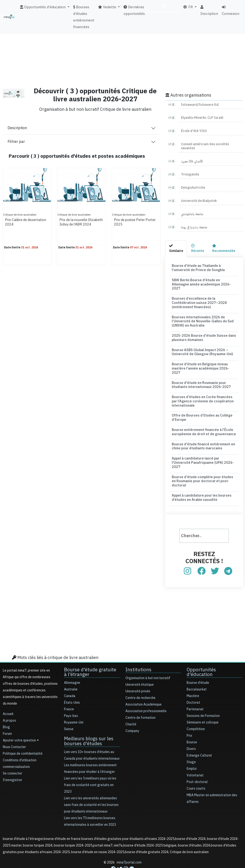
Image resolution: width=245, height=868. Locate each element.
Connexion (231, 11)
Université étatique (140, 668)
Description (17, 128)
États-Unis (72, 686)
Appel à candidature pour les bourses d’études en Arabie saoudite (200, 481)
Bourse (192, 726)
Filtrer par (16, 142)
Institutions (138, 653)
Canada (70, 679)
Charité (131, 708)
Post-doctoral (197, 765)
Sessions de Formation (203, 699)
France (69, 693)
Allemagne (72, 666)
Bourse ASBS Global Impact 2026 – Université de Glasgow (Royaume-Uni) (201, 345)
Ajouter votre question (19, 724)
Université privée (138, 675)
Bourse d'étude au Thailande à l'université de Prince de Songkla (197, 268)
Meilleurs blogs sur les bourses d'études (89, 724)
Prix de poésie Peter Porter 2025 (131, 222)
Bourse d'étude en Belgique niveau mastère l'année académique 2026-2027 (203, 358)
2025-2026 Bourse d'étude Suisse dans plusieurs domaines (202, 331)
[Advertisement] (123, 48)
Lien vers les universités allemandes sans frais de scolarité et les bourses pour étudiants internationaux (91, 788)
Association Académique (144, 688)
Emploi (192, 752)
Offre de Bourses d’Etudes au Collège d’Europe (201, 404)
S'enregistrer (13, 764)
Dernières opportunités (134, 10)
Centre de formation (140, 701)
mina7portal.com (129, 846)
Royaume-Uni (74, 706)
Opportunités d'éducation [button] (43, 7)
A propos (9, 704)
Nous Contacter (14, 730)
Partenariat (195, 693)
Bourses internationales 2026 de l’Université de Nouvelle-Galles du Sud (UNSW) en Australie (202, 315)
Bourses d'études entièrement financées (84, 17)
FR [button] (188, 7)
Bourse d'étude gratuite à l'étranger (90, 655)
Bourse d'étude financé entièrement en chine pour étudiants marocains (202, 432)
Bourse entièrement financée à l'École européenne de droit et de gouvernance (202, 418)
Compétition (196, 713)
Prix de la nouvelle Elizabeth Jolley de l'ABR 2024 (81, 224)
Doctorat (193, 686)
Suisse (69, 713)
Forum (7, 717)
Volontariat (195, 759)
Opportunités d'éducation (201, 655)
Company (132, 714)
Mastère (193, 679)
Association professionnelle (146, 695)
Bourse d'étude (198, 666)
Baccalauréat (197, 673)
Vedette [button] (108, 7)
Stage (191, 746)
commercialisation (164, 9)
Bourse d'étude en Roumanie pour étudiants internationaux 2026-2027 (200, 372)
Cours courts (196, 772)
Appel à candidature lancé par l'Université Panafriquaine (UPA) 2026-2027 (202, 448)
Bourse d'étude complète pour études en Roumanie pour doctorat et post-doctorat (203, 465)
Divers (191, 732)
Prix (189, 719)
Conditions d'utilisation (20, 744)
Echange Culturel (199, 739)
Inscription (209, 11)
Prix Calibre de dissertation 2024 (20, 222)
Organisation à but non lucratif (148, 662)
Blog (6, 711)
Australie (71, 673)
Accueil (8, 697)
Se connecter (13, 757)
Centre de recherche (140, 681)
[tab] (176, 249)
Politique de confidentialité (23, 737)
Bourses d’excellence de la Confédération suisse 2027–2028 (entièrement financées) (204, 297)
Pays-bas (71, 699)
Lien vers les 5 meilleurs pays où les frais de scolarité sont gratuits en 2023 (90, 768)
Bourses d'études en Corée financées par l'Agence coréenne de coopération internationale (203, 388)
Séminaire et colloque (203, 706)
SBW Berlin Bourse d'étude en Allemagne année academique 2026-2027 (204, 281)
